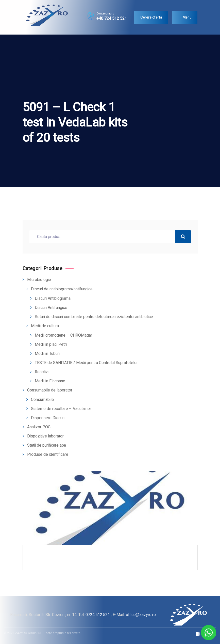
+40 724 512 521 (112, 19)
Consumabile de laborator (50, 390)
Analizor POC (39, 427)
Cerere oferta (151, 17)
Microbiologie (39, 280)
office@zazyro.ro (141, 615)
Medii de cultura (45, 326)
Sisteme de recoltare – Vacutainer (61, 409)
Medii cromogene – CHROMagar (63, 335)
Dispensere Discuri (48, 418)
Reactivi (42, 372)
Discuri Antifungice (51, 308)
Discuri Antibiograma (53, 299)
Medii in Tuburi (47, 354)
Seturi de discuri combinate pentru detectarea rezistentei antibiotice (94, 317)
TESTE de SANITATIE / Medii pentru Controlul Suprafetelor (86, 363)
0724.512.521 (98, 615)
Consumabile (42, 400)
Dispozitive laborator (45, 436)
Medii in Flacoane (50, 381)
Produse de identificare (48, 454)
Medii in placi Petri (51, 344)
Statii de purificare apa (47, 445)
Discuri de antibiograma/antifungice (62, 289)
